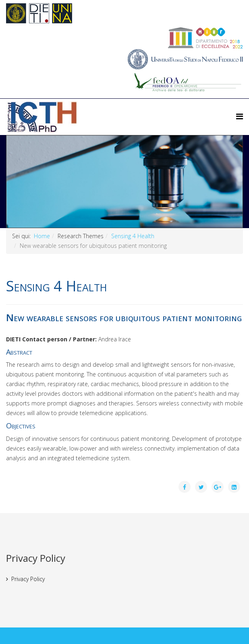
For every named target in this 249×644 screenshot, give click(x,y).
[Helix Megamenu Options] (240, 116)
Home (42, 236)
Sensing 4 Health (133, 236)
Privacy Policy (28, 579)
